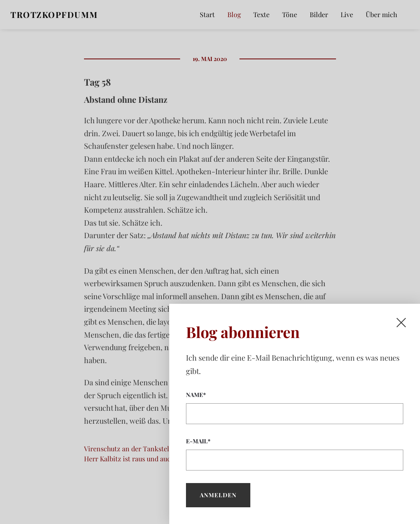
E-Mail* (295, 454)
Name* (295, 407)
